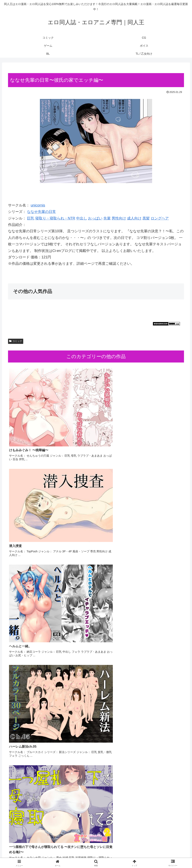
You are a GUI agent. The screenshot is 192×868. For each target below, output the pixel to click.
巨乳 (31, 218)
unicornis (38, 205)
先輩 (107, 218)
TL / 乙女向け (124, 856)
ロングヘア (160, 218)
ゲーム (87, 856)
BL (110, 856)
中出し (82, 218)
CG (77, 856)
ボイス (100, 856)
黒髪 (146, 218)
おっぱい (95, 218)
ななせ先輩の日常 (41, 212)
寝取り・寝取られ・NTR (55, 218)
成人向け (134, 218)
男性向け (119, 218)
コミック (16, 341)
